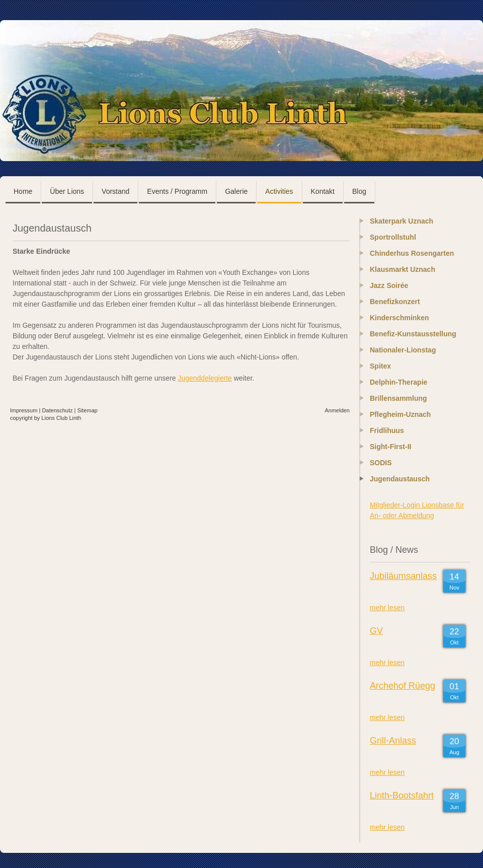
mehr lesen (387, 608)
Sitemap (88, 410)
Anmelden (337, 410)
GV (376, 631)
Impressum (24, 410)
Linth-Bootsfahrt (402, 795)
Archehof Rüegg (403, 686)
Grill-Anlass (393, 741)
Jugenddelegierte (205, 378)
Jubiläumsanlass (403, 576)
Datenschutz (57, 410)
